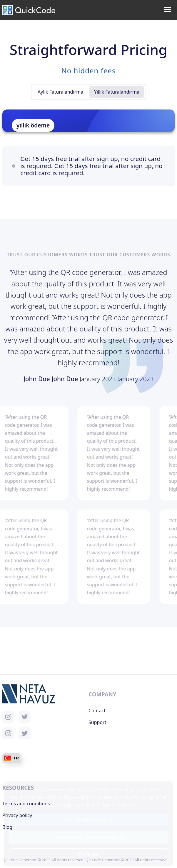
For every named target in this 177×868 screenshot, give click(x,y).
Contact (97, 711)
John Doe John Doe (52, 379)
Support (97, 722)
